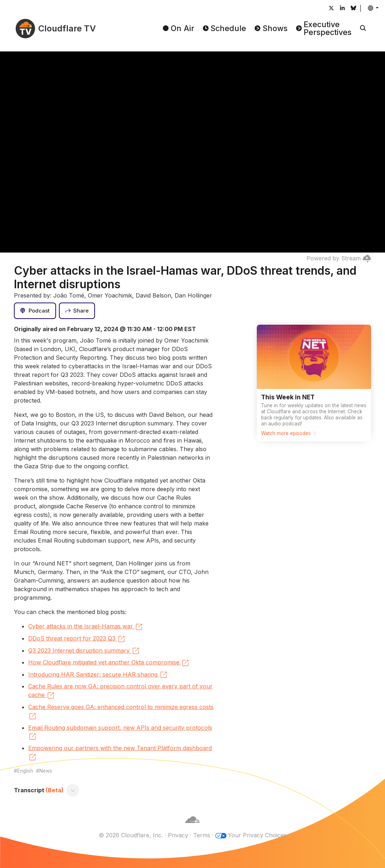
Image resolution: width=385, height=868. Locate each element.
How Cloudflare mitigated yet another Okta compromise (109, 663)
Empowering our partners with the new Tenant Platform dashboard (120, 753)
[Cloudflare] (192, 827)
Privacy (178, 835)
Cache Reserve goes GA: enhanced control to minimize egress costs (121, 712)
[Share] (77, 311)
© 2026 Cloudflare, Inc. (131, 835)
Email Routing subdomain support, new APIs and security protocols (120, 733)
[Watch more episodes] (314, 383)
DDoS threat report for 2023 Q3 (77, 639)
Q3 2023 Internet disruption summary (84, 651)
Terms (202, 835)
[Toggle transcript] (73, 790)
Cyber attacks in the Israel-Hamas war (86, 627)
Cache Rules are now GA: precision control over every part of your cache (120, 691)
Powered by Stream (339, 258)
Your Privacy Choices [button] (257, 835)
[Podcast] (35, 311)
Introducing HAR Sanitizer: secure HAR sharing (98, 675)
